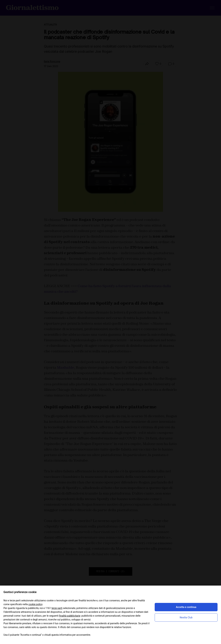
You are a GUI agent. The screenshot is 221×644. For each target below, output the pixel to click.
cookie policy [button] (35, 604)
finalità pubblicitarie (70, 616)
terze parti (57, 608)
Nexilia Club (186, 617)
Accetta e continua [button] (186, 607)
